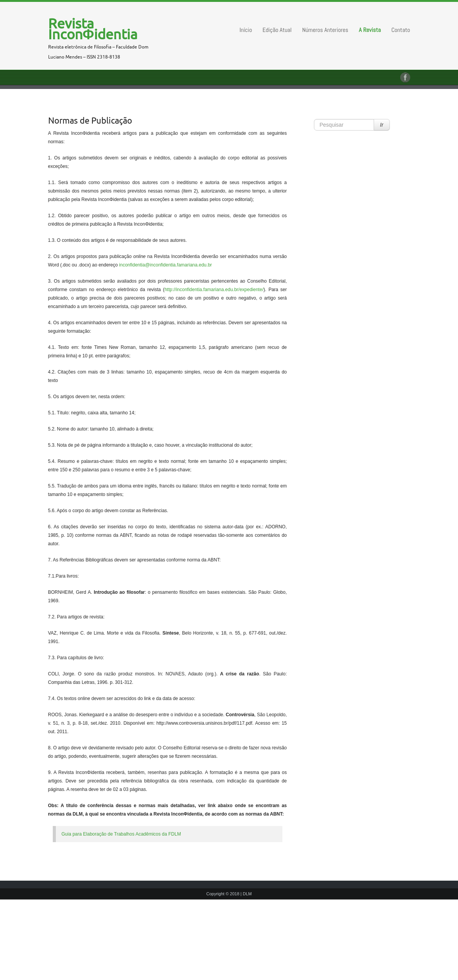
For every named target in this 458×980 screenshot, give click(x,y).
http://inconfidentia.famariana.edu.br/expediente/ (214, 290)
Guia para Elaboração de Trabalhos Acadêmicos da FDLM (121, 834)
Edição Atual (277, 30)
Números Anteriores (325, 30)
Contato (401, 30)
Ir (382, 125)
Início (246, 30)
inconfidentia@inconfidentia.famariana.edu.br (165, 265)
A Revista (370, 30)
